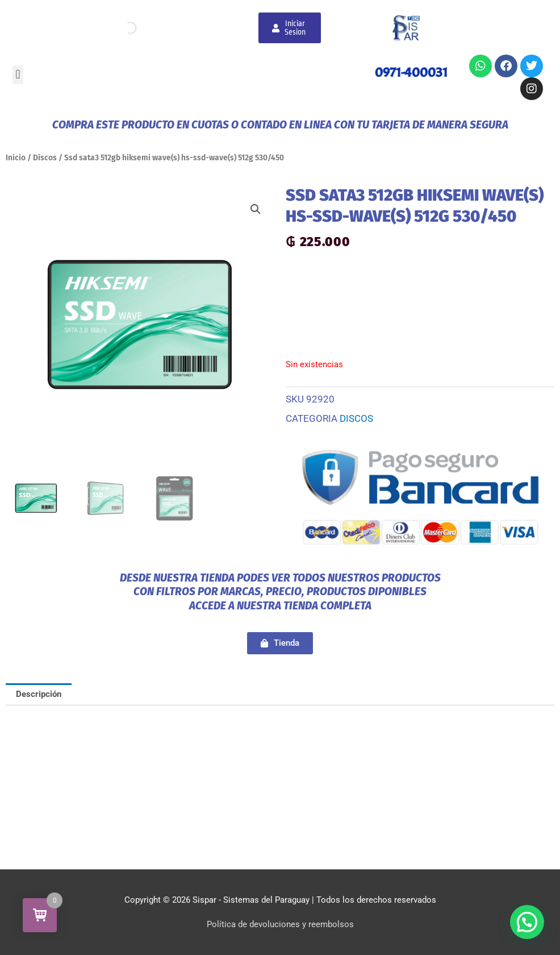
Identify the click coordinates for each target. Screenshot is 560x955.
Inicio (16, 158)
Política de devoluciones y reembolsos (280, 924)
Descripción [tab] (39, 694)
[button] (18, 75)
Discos (45, 158)
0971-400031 (411, 72)
